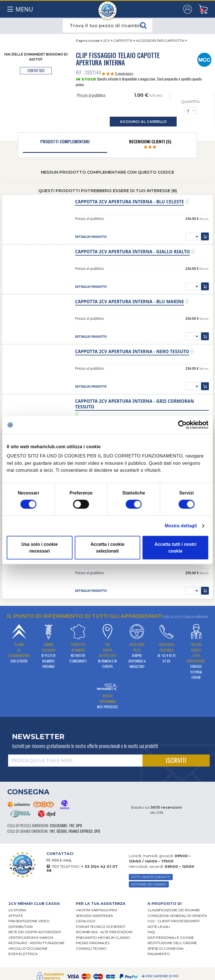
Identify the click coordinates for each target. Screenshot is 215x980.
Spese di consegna (165, 949)
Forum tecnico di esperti (101, 927)
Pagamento (159, 954)
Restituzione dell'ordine (172, 943)
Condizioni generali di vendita (177, 916)
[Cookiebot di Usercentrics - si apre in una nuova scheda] (184, 425)
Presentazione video (29, 921)
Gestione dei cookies (149, 884)
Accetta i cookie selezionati (107, 548)
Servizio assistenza (94, 916)
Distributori (21, 927)
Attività (16, 916)
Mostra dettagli (181, 526)
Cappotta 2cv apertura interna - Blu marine (129, 302)
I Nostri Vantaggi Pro (97, 910)
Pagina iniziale (88, 41)
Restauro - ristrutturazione (37, 943)
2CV (106, 41)
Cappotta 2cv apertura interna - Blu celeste (129, 202)
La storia (17, 910)
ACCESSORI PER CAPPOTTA (160, 41)
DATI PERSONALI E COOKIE (171, 938)
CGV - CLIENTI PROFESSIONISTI (174, 921)
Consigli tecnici (91, 949)
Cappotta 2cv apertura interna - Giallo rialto (132, 252)
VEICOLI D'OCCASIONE (28, 949)
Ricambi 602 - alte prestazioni (104, 932)
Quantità (190, 107)
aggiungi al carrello (143, 122)
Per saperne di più (162, 976)
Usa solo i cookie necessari (39, 548)
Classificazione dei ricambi (174, 910)
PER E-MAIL (62, 860)
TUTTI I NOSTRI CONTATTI (151, 877)
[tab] (65, 143)
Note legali (159, 927)
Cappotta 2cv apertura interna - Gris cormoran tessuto (135, 404)
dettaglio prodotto (91, 237)
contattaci (36, 71)
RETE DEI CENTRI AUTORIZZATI (35, 932)
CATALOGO (86, 921)
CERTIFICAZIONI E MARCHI (31, 938)
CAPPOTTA (123, 41)
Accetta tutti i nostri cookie (176, 548)
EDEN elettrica (23, 954)
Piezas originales (93, 943)
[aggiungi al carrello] (205, 236)
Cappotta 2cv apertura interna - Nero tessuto (132, 352)
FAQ (151, 932)
